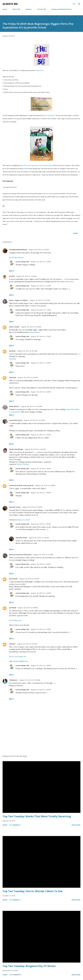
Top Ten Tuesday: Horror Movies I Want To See (33, 891)
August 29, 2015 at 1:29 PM (41, 524)
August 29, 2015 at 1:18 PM (41, 336)
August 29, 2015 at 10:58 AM (30, 680)
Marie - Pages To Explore (18, 300)
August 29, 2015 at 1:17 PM (41, 310)
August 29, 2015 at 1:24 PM (41, 469)
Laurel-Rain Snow (16, 420)
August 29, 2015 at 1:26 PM (41, 493)
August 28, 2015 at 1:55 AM (26, 276)
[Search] (74, 4)
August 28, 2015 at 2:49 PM (32, 507)
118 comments (15, 975)
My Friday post (15, 620)
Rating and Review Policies (61, 9)
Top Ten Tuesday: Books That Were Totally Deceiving (37, 816)
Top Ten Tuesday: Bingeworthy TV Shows (29, 966)
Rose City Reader (49, 115)
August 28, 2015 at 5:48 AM (31, 327)
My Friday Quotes (16, 257)
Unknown (13, 377)
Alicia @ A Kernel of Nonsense (20, 555)
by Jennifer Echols (36, 165)
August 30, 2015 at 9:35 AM (39, 538)
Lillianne (12, 644)
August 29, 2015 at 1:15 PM (41, 262)
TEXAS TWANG (23, 464)
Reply (12, 271)
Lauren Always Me (22, 262)
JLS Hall (12, 276)
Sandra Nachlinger (16, 449)
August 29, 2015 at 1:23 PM (41, 435)
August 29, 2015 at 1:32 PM (41, 593)
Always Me (10, 4)
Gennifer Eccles (15, 507)
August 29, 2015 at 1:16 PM (41, 286)
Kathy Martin (14, 406)
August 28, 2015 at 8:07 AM (27, 351)
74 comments (15, 900)
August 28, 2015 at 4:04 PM (29, 579)
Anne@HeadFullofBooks (18, 250)
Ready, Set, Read (23, 520)
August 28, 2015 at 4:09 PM (28, 608)
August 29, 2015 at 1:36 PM (41, 665)
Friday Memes (34, 332)
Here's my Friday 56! (18, 656)
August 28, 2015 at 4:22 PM (27, 644)
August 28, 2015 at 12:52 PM (35, 449)
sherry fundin (14, 327)
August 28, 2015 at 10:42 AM (34, 420)
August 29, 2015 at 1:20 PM (41, 392)
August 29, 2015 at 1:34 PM (41, 629)
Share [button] (75, 233)
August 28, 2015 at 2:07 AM (40, 300)
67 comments (15, 825)
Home (5, 9)
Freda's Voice (40, 70)
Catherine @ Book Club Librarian (21, 485)
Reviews (29, 9)
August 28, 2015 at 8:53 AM (28, 377)
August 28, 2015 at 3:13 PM (43, 555)
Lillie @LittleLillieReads (18, 661)
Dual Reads (13, 579)
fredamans (13, 680)
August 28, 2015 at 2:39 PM (45, 485)
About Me (16, 9)
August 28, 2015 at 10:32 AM (31, 406)
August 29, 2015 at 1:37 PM (41, 690)
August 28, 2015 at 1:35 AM (39, 250)
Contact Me (41, 9)
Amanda (12, 351)
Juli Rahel (13, 608)
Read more (76, 825)
